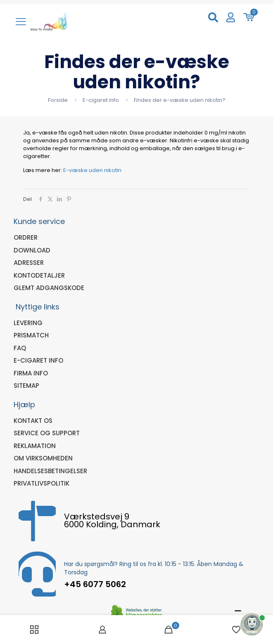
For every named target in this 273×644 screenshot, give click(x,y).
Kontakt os (33, 421)
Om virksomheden (43, 458)
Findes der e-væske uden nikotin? (180, 100)
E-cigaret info (101, 100)
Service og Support (47, 433)
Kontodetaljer (39, 275)
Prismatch (31, 335)
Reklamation (35, 446)
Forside (58, 100)
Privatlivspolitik (42, 483)
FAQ (20, 348)
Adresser (29, 263)
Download (32, 250)
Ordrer (26, 237)
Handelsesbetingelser (50, 471)
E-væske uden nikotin (92, 170)
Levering (28, 323)
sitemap (26, 386)
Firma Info (31, 373)
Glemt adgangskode (49, 288)
